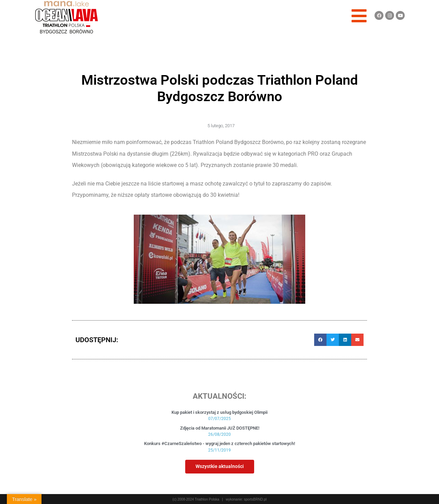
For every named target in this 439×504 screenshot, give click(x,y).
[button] (320, 340)
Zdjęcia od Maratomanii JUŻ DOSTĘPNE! (220, 428)
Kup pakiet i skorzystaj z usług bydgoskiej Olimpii (219, 412)
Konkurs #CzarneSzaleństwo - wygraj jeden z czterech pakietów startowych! (219, 443)
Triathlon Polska (207, 499)
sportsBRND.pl (255, 499)
